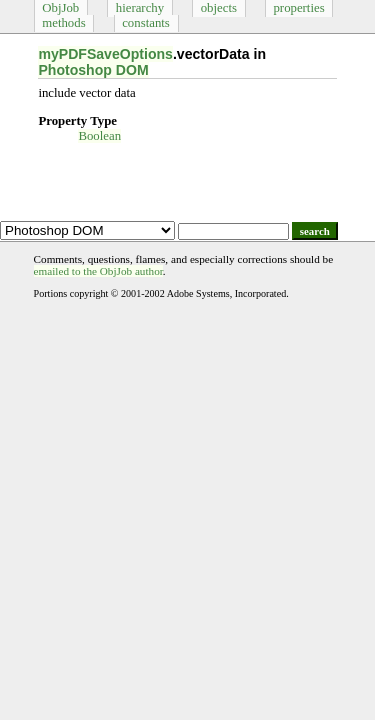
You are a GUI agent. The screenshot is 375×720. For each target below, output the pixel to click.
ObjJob (60, 8)
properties (298, 8)
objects (219, 8)
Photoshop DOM (93, 70)
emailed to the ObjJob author (98, 271)
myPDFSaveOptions (105, 54)
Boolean (99, 136)
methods (63, 23)
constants (146, 23)
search (315, 231)
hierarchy (140, 8)
